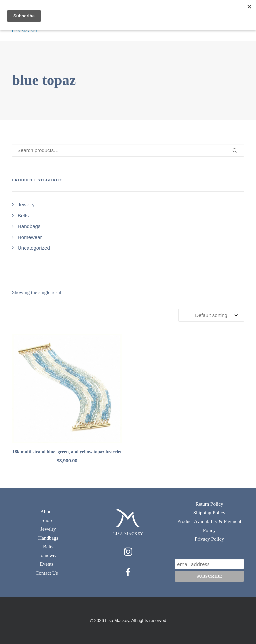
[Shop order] (211, 315)
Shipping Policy (209, 513)
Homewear (48, 555)
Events (47, 564)
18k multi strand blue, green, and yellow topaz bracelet (67, 452)
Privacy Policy (209, 539)
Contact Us (46, 573)
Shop (47, 520)
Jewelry (48, 529)
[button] (67, 388)
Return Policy (209, 504)
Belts (48, 547)
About (47, 512)
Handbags (48, 538)
